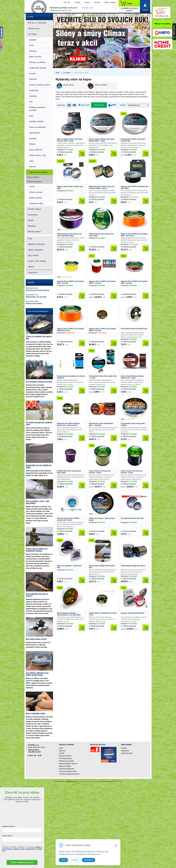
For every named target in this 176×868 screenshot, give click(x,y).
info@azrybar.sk (33, 750)
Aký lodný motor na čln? (36, 639)
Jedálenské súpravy (38, 68)
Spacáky (33, 138)
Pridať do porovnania (66, 152)
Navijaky (33, 40)
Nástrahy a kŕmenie (36, 244)
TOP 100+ (67, 2)
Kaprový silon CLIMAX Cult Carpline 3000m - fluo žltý (102, 330)
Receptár (97, 2)
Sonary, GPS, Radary (37, 261)
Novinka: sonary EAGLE (34, 303)
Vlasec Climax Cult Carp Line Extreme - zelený (100, 472)
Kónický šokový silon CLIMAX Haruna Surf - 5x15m (68, 519)
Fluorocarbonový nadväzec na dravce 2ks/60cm (71, 377)
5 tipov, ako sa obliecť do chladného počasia (37, 550)
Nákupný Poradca (65, 756)
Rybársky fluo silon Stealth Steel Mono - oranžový (101, 424)
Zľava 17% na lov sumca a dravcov (38, 290)
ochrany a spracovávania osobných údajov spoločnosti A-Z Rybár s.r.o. (22, 849)
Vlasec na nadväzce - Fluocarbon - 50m (70, 567)
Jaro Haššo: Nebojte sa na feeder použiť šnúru (37, 674)
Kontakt (62, 753)
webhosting (102, 781)
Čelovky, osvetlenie (37, 62)
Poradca (87, 2)
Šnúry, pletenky (36, 150)
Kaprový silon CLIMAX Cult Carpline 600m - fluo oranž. (134, 235)
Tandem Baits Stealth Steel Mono (133, 566)
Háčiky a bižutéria (35, 250)
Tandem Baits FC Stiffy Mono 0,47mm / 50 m (103, 614)
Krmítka (32, 73)
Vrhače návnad (36, 192)
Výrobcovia (33, 272)
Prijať (63, 860)
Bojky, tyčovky (35, 57)
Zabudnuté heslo (127, 753)
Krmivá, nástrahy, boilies (40, 85)
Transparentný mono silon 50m (132, 518)
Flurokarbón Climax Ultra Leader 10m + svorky (103, 377)
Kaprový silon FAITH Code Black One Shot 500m (135, 187)
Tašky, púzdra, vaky (38, 155)
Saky (31, 116)
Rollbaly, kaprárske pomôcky (37, 109)
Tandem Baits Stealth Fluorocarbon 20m (102, 567)
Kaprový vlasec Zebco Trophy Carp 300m (70, 187)
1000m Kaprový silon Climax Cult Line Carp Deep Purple (69, 235)
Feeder (31, 220)
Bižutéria (33, 51)
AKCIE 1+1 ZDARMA (37, 23)
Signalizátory (35, 133)
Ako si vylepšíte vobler (36, 713)
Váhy (31, 161)
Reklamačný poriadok (66, 761)
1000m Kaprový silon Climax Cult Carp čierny (101, 235)
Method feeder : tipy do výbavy (36, 297)
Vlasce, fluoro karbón (38, 172)
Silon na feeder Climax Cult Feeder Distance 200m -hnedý (70, 140)
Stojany (32, 144)
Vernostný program (66, 758)
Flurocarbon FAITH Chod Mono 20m (134, 329)
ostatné (31, 267)
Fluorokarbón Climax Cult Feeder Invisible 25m (133, 140)
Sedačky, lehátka (36, 121)
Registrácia (125, 751)
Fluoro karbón (33, 177)
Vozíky (32, 186)
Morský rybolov (34, 232)
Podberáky (34, 90)
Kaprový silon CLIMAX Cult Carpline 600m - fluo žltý (70, 282)
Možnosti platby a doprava (68, 764)
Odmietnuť (89, 860)
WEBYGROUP (118, 781)
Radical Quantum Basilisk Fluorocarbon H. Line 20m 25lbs (69, 614)
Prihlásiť (124, 748)
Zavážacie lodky (36, 203)
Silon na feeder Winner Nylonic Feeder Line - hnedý (132, 377)
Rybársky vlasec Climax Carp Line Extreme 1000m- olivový (102, 187)
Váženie (33, 166)
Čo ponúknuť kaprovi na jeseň (39, 382)
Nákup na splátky (65, 766)
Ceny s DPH (86, 105)
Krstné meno (7, 836)
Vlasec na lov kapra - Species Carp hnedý (102, 519)
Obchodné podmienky (67, 769)
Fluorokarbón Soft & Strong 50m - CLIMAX (133, 424)
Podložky (33, 96)
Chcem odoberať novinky (22, 862)
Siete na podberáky (37, 127)
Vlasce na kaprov (35, 182)
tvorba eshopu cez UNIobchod (88, 781)
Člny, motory (33, 255)
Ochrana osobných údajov (68, 771)
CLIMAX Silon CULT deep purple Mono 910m (69, 472)
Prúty (31, 45)
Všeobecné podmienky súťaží (69, 774)
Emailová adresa (8, 826)
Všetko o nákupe (110, 2)
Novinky (77, 2)
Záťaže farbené (36, 198)
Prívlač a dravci (34, 209)
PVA (31, 102)
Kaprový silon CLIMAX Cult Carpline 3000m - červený (102, 282)
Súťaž (61, 748)
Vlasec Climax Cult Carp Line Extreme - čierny (132, 472)
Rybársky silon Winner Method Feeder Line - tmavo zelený (68, 424)
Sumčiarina (33, 215)
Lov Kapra (32, 34)
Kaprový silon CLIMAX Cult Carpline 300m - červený (134, 282)
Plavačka (32, 226)
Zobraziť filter (99, 105)
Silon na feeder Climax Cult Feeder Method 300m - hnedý (102, 140)
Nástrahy (33, 79)
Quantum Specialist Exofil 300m (133, 613)
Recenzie (62, 751)
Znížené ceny (34, 28)
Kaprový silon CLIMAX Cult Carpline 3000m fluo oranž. (70, 330)
